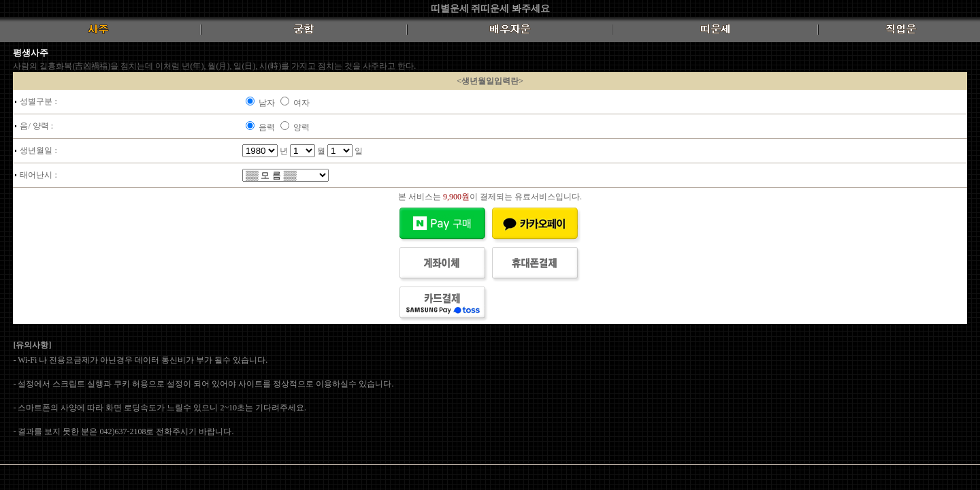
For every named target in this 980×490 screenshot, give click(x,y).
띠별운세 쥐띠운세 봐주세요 (490, 9)
